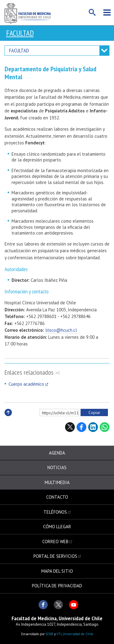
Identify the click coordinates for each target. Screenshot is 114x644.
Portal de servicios (55, 556)
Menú (107, 12)
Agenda (57, 453)
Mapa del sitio (57, 571)
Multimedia (57, 482)
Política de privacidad (57, 586)
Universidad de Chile (78, 634)
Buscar (92, 12)
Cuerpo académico (26, 384)
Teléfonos (55, 512)
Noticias (57, 467)
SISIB (49, 634)
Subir (8, 419)
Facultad (20, 33)
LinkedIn (93, 427)
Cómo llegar (57, 527)
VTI (59, 634)
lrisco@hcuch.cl (62, 330)
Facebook (81, 427)
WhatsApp (105, 427)
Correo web (55, 541)
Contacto (57, 497)
